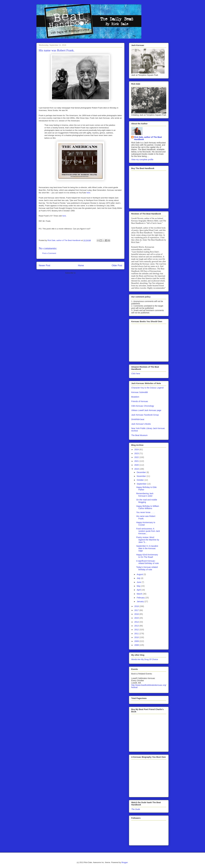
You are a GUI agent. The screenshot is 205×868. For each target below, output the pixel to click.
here (88, 193)
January (141, 601)
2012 (137, 630)
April (139, 590)
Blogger (125, 862)
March (140, 594)
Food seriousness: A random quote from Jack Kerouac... (148, 531)
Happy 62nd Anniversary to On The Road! (147, 556)
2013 (137, 626)
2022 (137, 457)
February (141, 598)
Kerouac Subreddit (140, 392)
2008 (137, 645)
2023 (137, 453)
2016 (137, 614)
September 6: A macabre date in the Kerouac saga (147, 548)
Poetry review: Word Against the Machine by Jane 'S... (148, 540)
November (142, 476)
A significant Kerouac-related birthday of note (147, 562)
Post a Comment (49, 253)
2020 (137, 465)
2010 (137, 637)
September (142, 484)
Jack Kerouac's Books (141, 424)
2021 (137, 461)
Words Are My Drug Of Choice (145, 659)
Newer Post (44, 265)
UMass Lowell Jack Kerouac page (146, 410)
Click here (136, 374)
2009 (137, 641)
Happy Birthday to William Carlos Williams (148, 507)
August (140, 574)
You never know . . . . (145, 512)
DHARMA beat (138, 419)
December (142, 472)
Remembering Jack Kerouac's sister (145, 495)
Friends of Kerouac (140, 401)
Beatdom (135, 397)
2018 (137, 606)
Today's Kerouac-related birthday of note (147, 568)
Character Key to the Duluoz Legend (147, 388)
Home (81, 265)
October (141, 480)
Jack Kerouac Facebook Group (145, 415)
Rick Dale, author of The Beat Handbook (148, 138)
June (139, 582)
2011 (137, 634)
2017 (137, 610)
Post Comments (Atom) (86, 273)
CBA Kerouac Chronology (143, 406)
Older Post (117, 265)
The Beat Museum (139, 435)
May (139, 586)
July (139, 578)
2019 (137, 469)
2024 (137, 449)
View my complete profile (142, 160)
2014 (137, 622)
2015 (137, 618)
